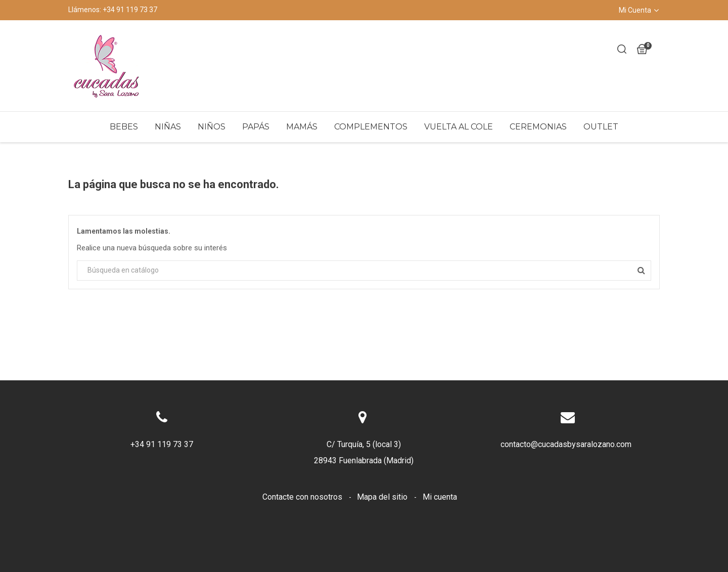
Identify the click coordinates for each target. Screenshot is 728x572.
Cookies (382, 513)
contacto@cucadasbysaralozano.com (566, 444)
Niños (212, 127)
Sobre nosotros (439, 513)
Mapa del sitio (383, 497)
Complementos (371, 127)
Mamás (302, 127)
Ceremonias (538, 127)
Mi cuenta (440, 497)
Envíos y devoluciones (259, 513)
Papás (256, 127)
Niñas (168, 127)
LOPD (491, 513)
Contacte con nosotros (303, 497)
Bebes (124, 127)
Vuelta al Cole (459, 127)
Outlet (601, 127)
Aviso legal (333, 513)
